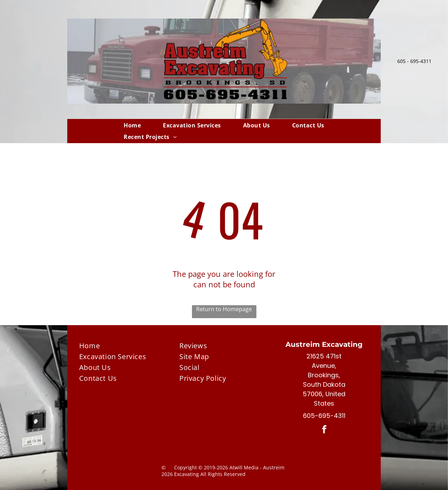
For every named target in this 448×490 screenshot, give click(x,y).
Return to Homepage (224, 309)
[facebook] (324, 430)
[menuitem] (132, 125)
